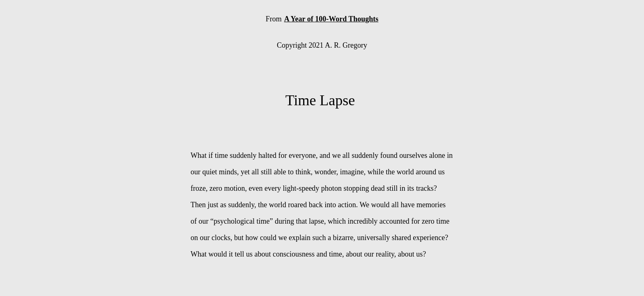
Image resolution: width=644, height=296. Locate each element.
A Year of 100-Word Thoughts (331, 19)
